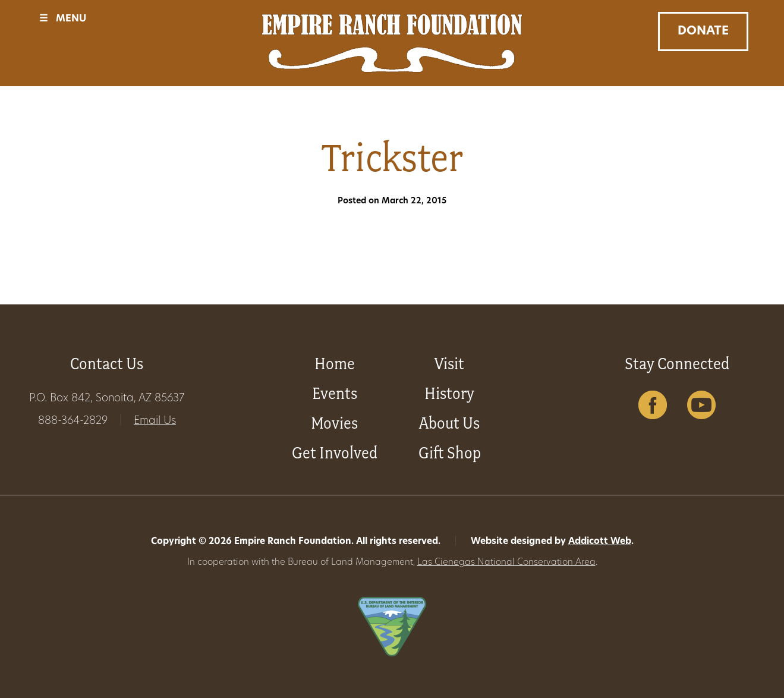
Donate (703, 32)
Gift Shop (450, 453)
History (449, 393)
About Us (449, 423)
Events (335, 393)
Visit (449, 364)
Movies (334, 423)
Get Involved (335, 453)
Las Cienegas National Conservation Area (506, 563)
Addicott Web (600, 542)
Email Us (155, 421)
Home (335, 364)
